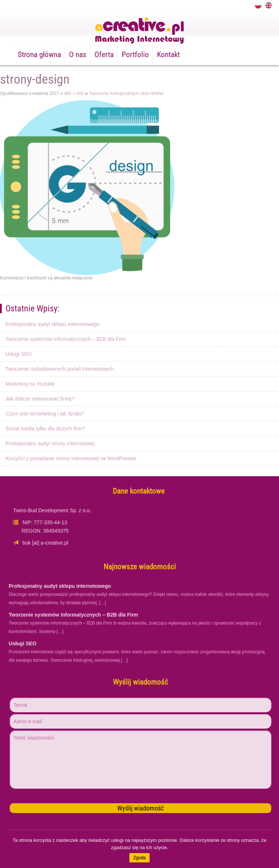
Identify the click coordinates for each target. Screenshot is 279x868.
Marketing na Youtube (30, 384)
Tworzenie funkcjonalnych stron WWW (126, 93)
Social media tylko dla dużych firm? (45, 429)
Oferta (104, 55)
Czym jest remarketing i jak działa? (45, 414)
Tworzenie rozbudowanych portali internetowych (60, 369)
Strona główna (39, 55)
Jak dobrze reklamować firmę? (40, 399)
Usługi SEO (19, 354)
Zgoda (139, 858)
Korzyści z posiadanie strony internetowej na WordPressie (71, 458)
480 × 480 (74, 93)
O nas (78, 55)
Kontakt (168, 55)
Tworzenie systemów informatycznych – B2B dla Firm (66, 339)
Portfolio (135, 55)
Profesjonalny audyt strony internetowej (50, 443)
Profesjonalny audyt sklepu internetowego (52, 324)
